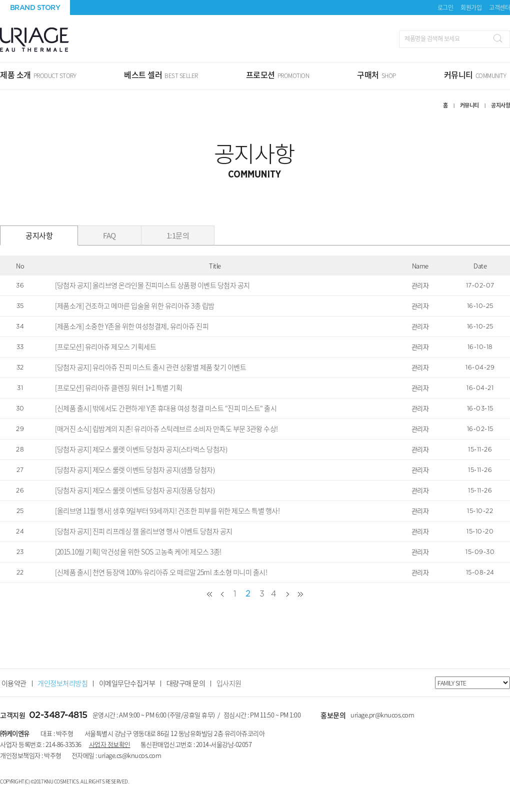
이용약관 (14, 683)
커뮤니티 (469, 105)
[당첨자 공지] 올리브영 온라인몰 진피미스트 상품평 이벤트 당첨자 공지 (152, 285)
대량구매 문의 (186, 683)
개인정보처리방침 (62, 683)
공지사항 (39, 235)
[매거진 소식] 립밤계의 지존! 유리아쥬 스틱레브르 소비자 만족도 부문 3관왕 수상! (166, 428)
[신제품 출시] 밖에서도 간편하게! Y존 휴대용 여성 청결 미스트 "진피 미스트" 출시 (166, 408)
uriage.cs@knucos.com (129, 755)
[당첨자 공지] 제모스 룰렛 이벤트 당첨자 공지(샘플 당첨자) (135, 469)
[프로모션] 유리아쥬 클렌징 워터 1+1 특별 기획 (118, 387)
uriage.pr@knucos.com (382, 715)
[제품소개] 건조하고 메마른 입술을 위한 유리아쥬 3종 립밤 (135, 305)
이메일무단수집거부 (127, 683)
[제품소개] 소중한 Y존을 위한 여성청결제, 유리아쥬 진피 (132, 326)
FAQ (109, 235)
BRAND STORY (35, 7)
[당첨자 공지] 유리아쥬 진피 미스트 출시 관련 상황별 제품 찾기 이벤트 (150, 367)
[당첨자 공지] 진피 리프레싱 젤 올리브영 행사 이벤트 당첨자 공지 (144, 531)
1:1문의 (178, 235)
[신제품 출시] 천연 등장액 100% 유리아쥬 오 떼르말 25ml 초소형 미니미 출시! (161, 572)
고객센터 (499, 7)
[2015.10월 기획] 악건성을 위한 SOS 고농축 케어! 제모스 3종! (138, 551)
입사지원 (229, 683)
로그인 (445, 7)
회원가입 (471, 7)
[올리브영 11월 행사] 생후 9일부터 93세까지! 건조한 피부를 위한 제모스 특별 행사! (167, 510)
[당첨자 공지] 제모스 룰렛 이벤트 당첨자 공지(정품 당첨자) (135, 490)
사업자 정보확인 (110, 744)
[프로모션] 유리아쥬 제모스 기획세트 (105, 346)
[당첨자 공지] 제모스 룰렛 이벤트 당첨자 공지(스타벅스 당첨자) (141, 449)
